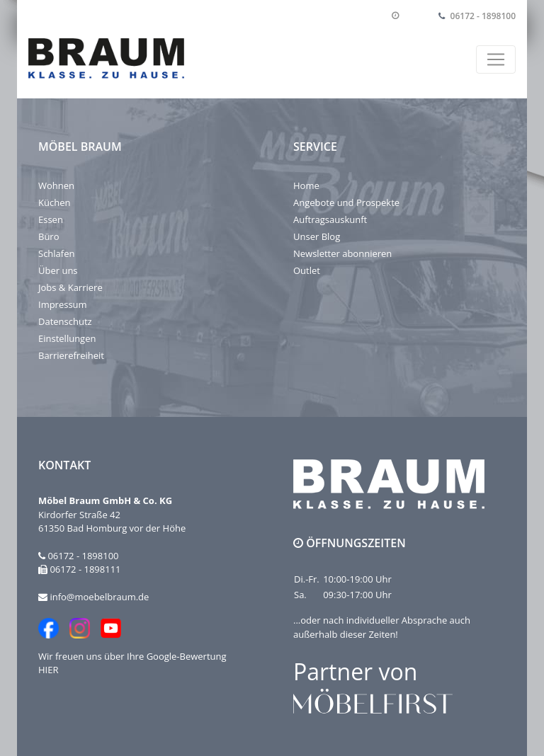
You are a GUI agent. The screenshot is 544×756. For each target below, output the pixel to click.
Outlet (307, 270)
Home (306, 185)
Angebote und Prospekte (346, 202)
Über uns (58, 270)
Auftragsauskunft (330, 219)
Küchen (54, 202)
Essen (51, 219)
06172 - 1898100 (483, 16)
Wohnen (56, 185)
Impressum (63, 304)
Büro (49, 236)
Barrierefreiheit (71, 355)
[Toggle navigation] (496, 59)
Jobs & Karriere (70, 287)
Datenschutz (65, 321)
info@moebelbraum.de (99, 597)
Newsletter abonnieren (342, 253)
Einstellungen (67, 338)
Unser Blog (317, 236)
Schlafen (56, 253)
